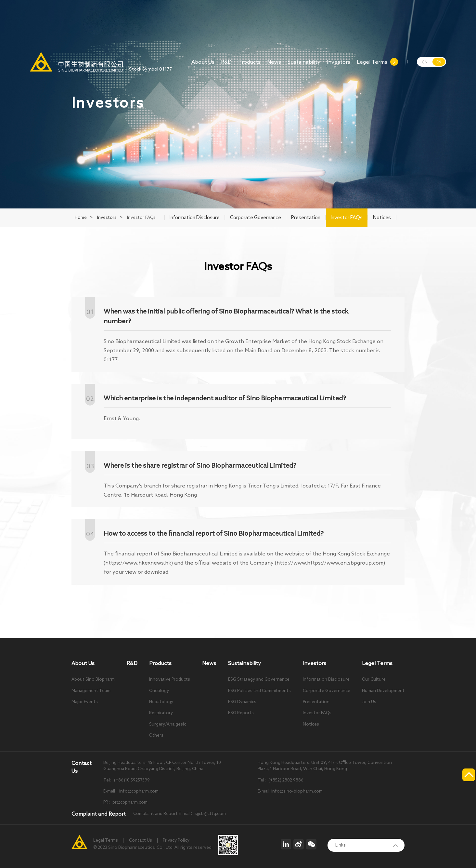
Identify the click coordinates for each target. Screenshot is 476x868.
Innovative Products (170, 679)
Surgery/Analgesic (168, 724)
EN (439, 62)
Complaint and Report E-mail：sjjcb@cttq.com (180, 814)
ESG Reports (241, 713)
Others (156, 735)
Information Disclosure (326, 679)
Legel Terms (372, 65)
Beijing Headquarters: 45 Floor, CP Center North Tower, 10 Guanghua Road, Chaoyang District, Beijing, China (162, 766)
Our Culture (374, 679)
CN (425, 62)
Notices (311, 724)
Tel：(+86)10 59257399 (127, 780)
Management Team (91, 691)
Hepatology (161, 702)
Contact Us (141, 840)
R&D (226, 65)
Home (81, 217)
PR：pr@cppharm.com (125, 802)
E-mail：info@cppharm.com (131, 791)
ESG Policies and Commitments (259, 691)
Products (249, 65)
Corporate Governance (327, 691)
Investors (339, 65)
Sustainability (304, 65)
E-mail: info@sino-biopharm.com (290, 791)
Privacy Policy (176, 840)
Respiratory (161, 713)
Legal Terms (106, 840)
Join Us (369, 702)
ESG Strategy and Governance (259, 679)
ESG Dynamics (242, 702)
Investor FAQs (317, 713)
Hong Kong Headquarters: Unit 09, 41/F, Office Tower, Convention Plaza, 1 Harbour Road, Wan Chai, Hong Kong (325, 766)
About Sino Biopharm (93, 679)
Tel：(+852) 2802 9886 (281, 780)
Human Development (383, 691)
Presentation (316, 702)
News (274, 65)
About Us (203, 65)
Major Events (85, 702)
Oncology (159, 691)
